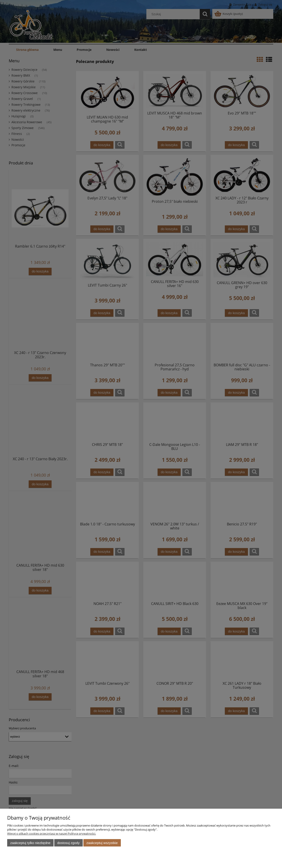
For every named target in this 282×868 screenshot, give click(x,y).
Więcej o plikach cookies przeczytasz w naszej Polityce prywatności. (52, 833)
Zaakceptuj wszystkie (102, 843)
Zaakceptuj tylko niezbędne (30, 843)
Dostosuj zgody (68, 843)
